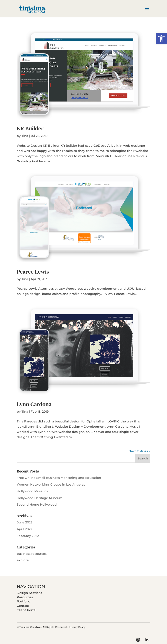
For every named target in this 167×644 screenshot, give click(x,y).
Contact (23, 606)
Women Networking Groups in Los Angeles (51, 484)
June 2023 (25, 522)
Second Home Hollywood (37, 504)
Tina (25, 136)
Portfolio (23, 601)
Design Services (29, 593)
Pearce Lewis (33, 272)
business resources (32, 554)
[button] (161, 38)
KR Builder (30, 128)
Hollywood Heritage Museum (40, 498)
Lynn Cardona (34, 404)
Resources (25, 597)
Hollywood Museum (32, 491)
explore (23, 560)
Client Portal (27, 610)
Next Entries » (139, 451)
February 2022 (28, 536)
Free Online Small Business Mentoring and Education (59, 478)
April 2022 (24, 529)
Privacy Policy (77, 627)
